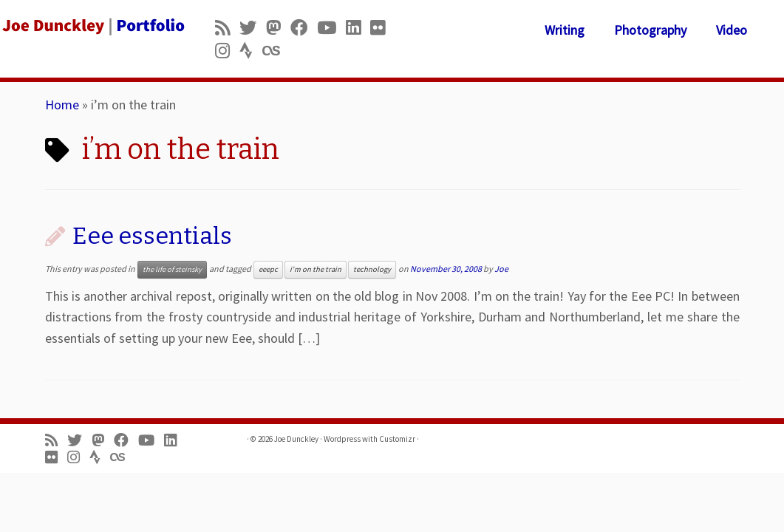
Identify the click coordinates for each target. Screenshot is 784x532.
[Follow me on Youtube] (331, 28)
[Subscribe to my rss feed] (227, 28)
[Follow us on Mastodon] (278, 28)
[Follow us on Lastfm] (276, 51)
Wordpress (342, 439)
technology (372, 269)
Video (732, 30)
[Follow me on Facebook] (304, 28)
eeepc (268, 269)
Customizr (397, 439)
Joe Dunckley (296, 439)
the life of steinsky (172, 269)
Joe (501, 269)
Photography (650, 30)
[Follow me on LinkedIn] (358, 28)
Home (62, 105)
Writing (565, 30)
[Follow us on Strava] (251, 51)
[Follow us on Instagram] (227, 51)
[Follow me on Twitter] (253, 28)
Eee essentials (152, 236)
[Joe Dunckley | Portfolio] (92, 26)
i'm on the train (316, 269)
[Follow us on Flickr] (382, 28)
